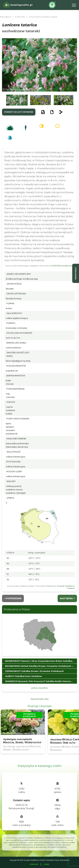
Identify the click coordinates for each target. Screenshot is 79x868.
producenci (76, 273)
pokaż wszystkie (40, 688)
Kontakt (34, 864)
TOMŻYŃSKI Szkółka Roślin (62, 266)
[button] (17, 100)
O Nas (46, 864)
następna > (67, 598)
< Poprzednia (13, 598)
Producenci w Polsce (17, 609)
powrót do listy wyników (19, 112)
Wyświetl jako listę (39, 699)
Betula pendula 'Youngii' (21, 808)
